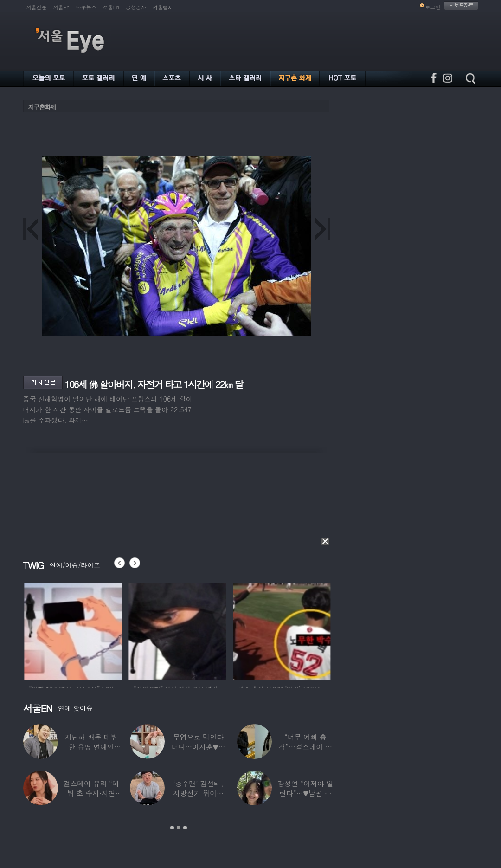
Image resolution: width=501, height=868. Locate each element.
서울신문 (37, 7)
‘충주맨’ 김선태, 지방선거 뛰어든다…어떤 (198, 793)
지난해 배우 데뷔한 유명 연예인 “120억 (91, 747)
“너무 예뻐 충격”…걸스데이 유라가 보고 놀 (305, 747)
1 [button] (172, 828)
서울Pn (61, 7)
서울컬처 (163, 7)
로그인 (433, 7)
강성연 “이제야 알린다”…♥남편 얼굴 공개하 (305, 793)
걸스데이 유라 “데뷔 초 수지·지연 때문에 (91, 793)
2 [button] (179, 828)
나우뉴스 (86, 7)
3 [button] (185, 828)
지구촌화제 (42, 107)
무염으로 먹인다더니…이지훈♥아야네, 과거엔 (198, 747)
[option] (145, 630)
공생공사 (136, 7)
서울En (111, 7)
